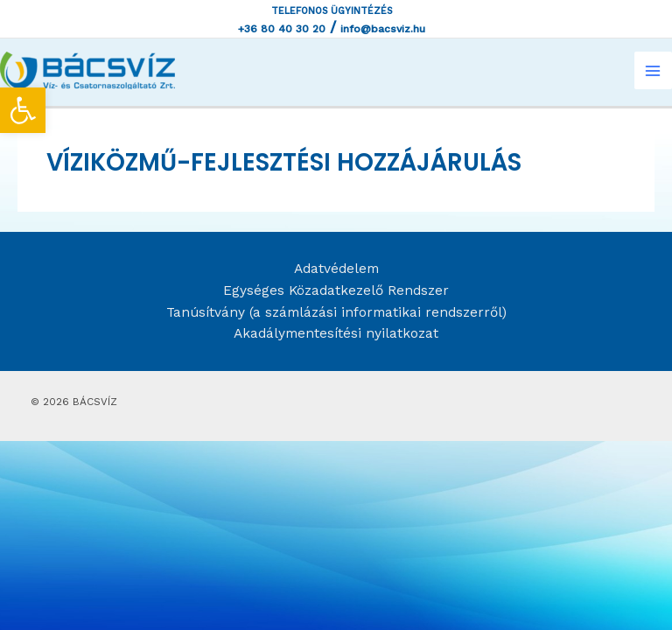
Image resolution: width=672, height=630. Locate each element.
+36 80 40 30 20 (282, 29)
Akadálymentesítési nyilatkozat (336, 333)
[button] (23, 110)
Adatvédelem (336, 269)
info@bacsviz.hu (383, 29)
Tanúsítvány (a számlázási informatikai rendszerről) (336, 312)
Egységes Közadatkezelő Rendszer (336, 290)
